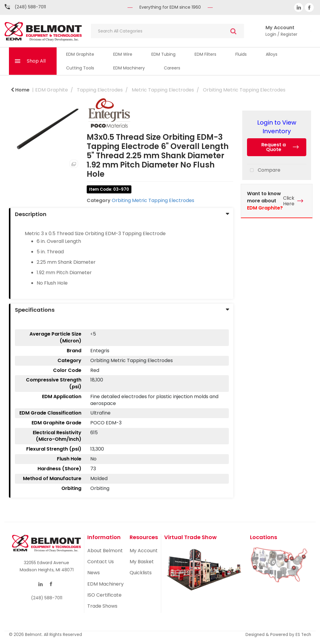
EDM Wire (123, 54)
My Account (144, 551)
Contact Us (101, 562)
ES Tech (303, 635)
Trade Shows (102, 606)
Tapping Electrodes (100, 90)
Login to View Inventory (277, 127)
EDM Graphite (80, 54)
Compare (264, 170)
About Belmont (105, 551)
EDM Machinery (129, 68)
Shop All (36, 61)
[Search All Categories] (167, 31)
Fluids (241, 54)
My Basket (142, 562)
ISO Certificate (104, 595)
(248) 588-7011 (30, 7)
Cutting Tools (80, 68)
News (94, 573)
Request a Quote (274, 147)
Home (20, 90)
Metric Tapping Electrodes (163, 90)
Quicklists (141, 573)
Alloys (272, 54)
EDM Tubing (163, 54)
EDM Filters (205, 54)
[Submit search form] (233, 31)
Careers (172, 68)
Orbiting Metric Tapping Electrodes (244, 90)
